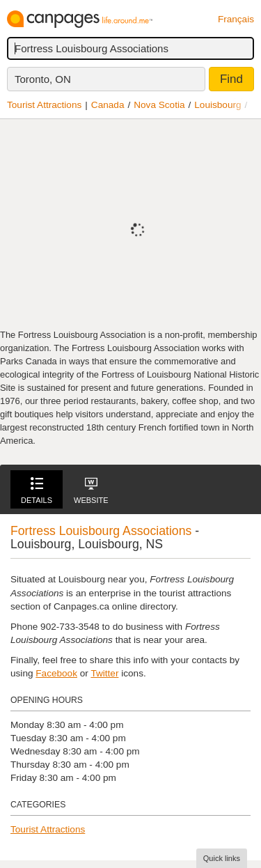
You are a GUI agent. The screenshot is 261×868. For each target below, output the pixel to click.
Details (37, 491)
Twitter (104, 673)
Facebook (56, 673)
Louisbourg (217, 105)
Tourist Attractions (44, 105)
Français (236, 19)
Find (231, 79)
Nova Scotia (159, 105)
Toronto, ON (43, 79)
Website (91, 491)
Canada (108, 105)
